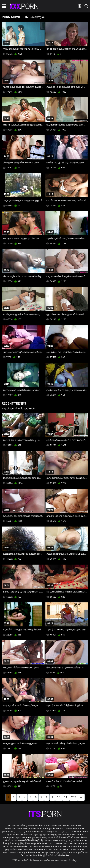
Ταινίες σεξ (39, 853)
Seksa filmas (81, 843)
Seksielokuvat (77, 835)
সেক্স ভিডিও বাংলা (26, 835)
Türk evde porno (80, 832)
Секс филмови (37, 846)
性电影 (24, 843)
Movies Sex (63, 855)
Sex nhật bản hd (64, 829)
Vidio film (72, 853)
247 (74, 797)
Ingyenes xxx (13, 835)
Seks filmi (77, 846)
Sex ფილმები (53, 835)
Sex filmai (8, 846)
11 (66, 797)
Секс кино (69, 843)
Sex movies (23, 829)
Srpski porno (66, 850)
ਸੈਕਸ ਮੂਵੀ (8, 843)
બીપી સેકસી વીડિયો (65, 838)
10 (59, 797)
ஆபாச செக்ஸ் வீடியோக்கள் (43, 838)
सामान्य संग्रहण (59, 840)
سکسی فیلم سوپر (64, 832)
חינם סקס (49, 853)
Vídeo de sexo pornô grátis (44, 832)
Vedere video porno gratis (42, 829)
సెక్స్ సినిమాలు (46, 840)
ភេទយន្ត (16, 843)
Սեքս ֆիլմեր (39, 835)
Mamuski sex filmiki (49, 850)
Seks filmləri (79, 850)
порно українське (36, 843)
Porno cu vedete (54, 843)
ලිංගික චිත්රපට (51, 855)
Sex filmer (64, 835)
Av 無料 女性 (60, 853)
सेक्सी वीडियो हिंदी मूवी (30, 840)
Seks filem (23, 850)
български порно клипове (17, 838)
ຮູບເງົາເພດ (83, 853)
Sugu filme (27, 853)
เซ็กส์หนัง (14, 850)
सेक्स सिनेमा (38, 855)
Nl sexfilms (11, 829)
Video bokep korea (12, 853)
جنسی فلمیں (71, 840)
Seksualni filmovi (54, 846)
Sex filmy (67, 846)
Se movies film (21, 846)
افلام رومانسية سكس (22, 832)
